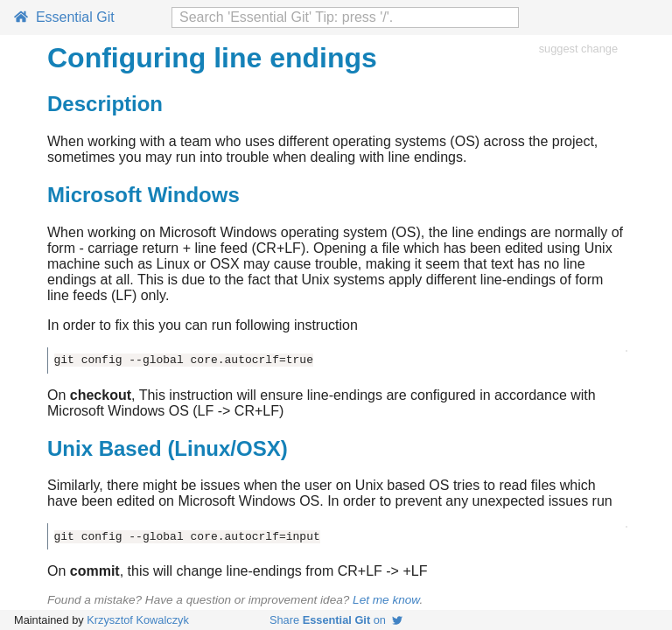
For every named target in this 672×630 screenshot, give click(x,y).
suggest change (578, 49)
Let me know (386, 600)
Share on (336, 620)
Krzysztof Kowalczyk (138, 620)
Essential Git (64, 17)
